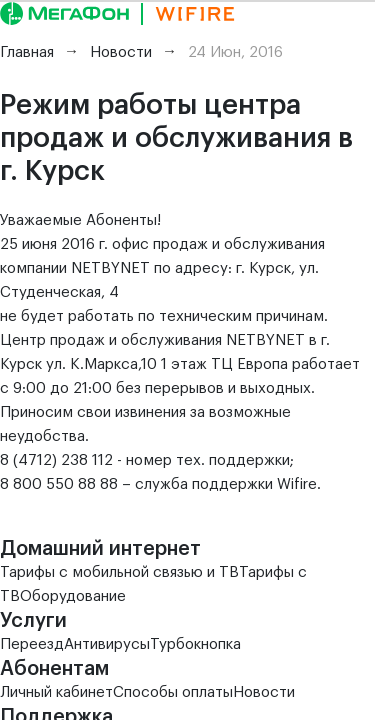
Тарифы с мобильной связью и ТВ (119, 572)
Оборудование (73, 596)
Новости (264, 692)
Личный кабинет (56, 692)
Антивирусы (107, 644)
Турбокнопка (195, 644)
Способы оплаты (173, 692)
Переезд (32, 644)
